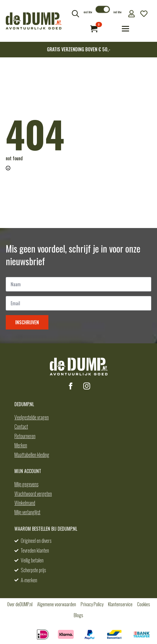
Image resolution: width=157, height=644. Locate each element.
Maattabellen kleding (32, 455)
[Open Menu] (125, 29)
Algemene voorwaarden (57, 604)
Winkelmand (25, 503)
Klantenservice (120, 604)
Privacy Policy (92, 604)
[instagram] (87, 386)
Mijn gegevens (26, 484)
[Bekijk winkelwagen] (94, 29)
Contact (21, 426)
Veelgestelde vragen (32, 417)
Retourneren (25, 436)
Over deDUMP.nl (20, 604)
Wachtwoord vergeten (33, 494)
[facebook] (71, 386)
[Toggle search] (75, 14)
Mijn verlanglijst (27, 512)
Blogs (78, 615)
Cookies (144, 604)
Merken (21, 445)
